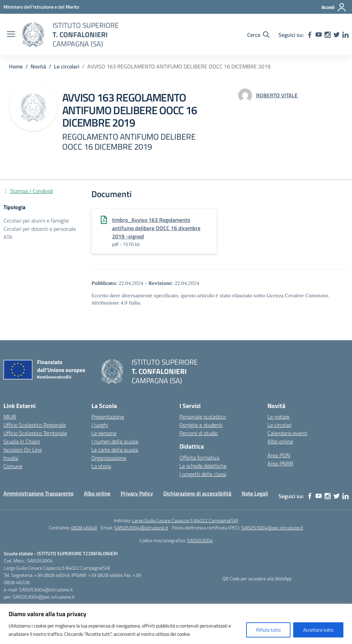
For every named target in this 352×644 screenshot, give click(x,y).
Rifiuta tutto (268, 630)
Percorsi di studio (199, 433)
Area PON (279, 455)
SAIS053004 (200, 540)
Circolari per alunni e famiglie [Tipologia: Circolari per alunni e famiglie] (36, 221)
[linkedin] (345, 35)
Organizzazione (109, 458)
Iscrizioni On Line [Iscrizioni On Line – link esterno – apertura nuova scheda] (23, 450)
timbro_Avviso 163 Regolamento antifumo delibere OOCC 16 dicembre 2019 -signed (156, 228)
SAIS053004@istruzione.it (141, 528)
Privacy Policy (137, 493)
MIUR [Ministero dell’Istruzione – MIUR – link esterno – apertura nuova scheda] (10, 417)
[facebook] (310, 35)
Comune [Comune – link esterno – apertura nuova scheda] (13, 466)
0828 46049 (84, 528)
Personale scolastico (203, 417)
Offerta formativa (199, 458)
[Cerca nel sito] (258, 35)
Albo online (280, 441)
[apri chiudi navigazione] (11, 35)
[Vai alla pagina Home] (16, 66)
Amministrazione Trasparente (38, 493)
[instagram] (328, 35)
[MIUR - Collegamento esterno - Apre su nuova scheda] (41, 7)
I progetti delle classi (203, 474)
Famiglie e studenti (201, 425)
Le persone (104, 433)
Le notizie (278, 417)
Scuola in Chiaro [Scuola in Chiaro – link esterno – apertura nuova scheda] (22, 441)
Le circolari (279, 425)
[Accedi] (334, 7)
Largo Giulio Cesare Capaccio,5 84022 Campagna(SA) (185, 520)
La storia (101, 466)
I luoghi (100, 425)
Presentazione (108, 417)
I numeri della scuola (115, 441)
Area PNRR (280, 463)
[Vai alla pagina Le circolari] (67, 66)
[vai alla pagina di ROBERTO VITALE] (277, 95)
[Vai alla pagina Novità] (38, 66)
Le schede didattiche (203, 466)
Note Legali (255, 493)
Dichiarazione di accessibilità (197, 493)
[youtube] (319, 35)
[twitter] (337, 35)
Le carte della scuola (115, 450)
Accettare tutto (318, 630)
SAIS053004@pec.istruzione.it (272, 528)
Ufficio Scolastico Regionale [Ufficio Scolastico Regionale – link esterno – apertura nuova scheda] (35, 425)
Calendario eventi (287, 433)
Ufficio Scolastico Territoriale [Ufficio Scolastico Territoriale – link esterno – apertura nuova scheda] (35, 433)
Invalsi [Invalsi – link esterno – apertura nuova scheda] (11, 458)
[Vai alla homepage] (33, 35)
